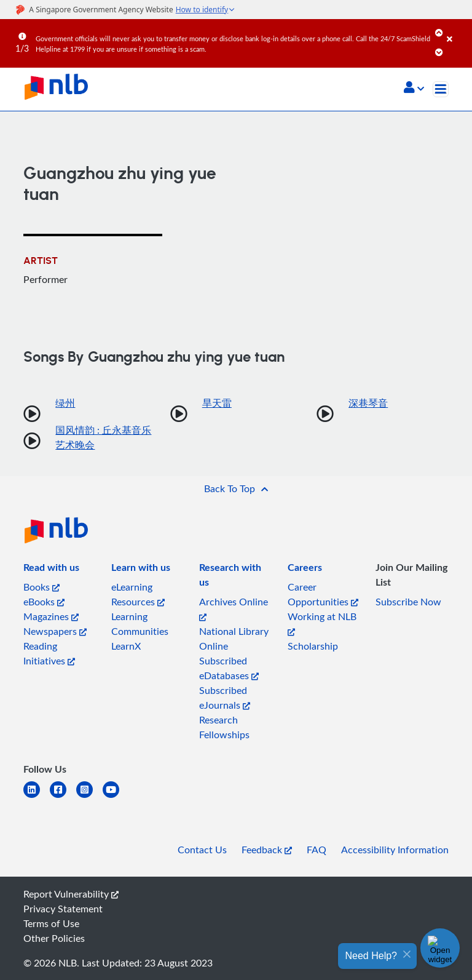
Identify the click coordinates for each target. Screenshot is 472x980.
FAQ (317, 850)
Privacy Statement (63, 909)
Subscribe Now (408, 602)
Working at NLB (322, 623)
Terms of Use (51, 923)
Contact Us (202, 850)
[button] (414, 89)
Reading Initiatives (49, 653)
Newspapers (55, 631)
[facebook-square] (63, 797)
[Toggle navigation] (441, 89)
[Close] (457, 30)
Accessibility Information (395, 850)
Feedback (267, 850)
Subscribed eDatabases (229, 668)
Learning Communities (140, 624)
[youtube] (116, 797)
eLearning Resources (138, 594)
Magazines (51, 616)
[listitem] (51, 570)
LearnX (126, 646)
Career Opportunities (323, 594)
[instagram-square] (89, 797)
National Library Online (234, 639)
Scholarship (313, 646)
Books (41, 587)
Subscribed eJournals (225, 698)
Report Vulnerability (71, 894)
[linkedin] (37, 797)
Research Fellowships (224, 727)
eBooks (44, 602)
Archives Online (234, 608)
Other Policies (54, 938)
